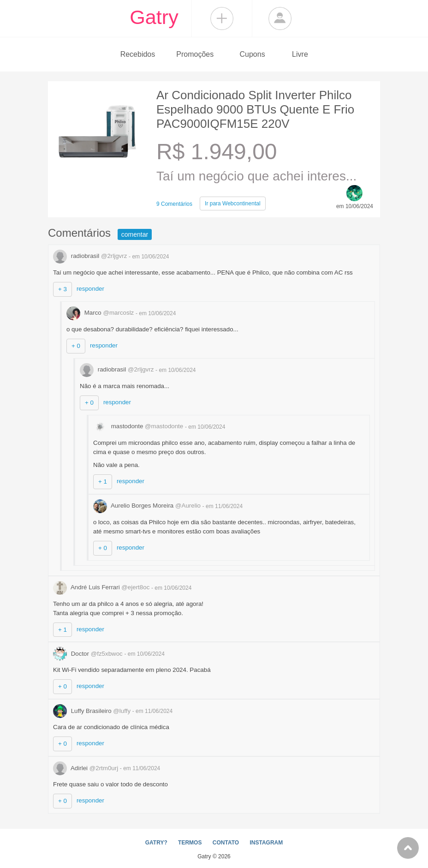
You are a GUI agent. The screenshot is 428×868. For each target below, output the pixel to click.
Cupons (253, 54)
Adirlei (86, 768)
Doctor (89, 654)
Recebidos (138, 54)
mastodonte (139, 426)
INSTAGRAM (266, 843)
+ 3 (62, 289)
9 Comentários (174, 204)
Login (280, 18)
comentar (135, 234)
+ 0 (76, 346)
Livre (300, 54)
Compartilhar (222, 18)
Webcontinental (233, 204)
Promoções (195, 54)
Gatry (154, 17)
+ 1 (103, 482)
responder (90, 289)
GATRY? (156, 843)
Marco (101, 313)
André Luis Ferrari (102, 587)
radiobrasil (91, 256)
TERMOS (190, 843)
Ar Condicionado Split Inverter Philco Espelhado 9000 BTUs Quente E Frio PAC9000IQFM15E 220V (255, 109)
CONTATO (226, 843)
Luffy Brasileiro (93, 711)
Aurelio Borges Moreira (148, 506)
